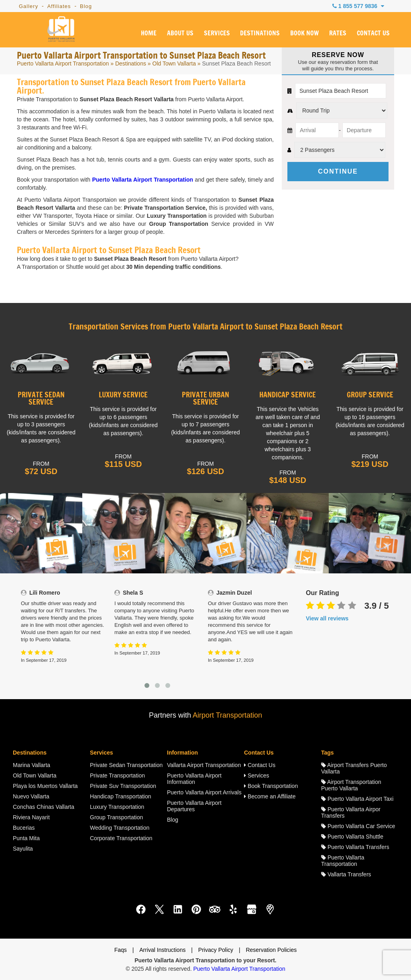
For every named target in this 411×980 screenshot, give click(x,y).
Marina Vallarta (32, 765)
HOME (149, 33)
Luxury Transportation (117, 807)
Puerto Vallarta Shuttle (352, 837)
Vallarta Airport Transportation (204, 765)
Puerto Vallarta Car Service (358, 826)
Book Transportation (271, 786)
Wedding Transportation (120, 828)
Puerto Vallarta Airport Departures (194, 806)
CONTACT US (373, 33)
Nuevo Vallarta (31, 796)
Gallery (28, 6)
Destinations (131, 63)
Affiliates (59, 6)
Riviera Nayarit (31, 817)
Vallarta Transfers (346, 874)
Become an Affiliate (270, 796)
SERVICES (217, 33)
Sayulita (23, 849)
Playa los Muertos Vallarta (45, 786)
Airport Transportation (227, 715)
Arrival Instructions (162, 950)
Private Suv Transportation (123, 786)
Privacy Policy (216, 950)
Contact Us (260, 765)
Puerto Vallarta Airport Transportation (63, 63)
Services (257, 775)
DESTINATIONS (260, 33)
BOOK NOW (304, 33)
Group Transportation (116, 817)
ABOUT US (180, 33)
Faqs (121, 950)
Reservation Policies (271, 950)
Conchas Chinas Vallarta (44, 807)
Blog (86, 6)
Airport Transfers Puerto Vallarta (354, 768)
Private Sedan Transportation (126, 765)
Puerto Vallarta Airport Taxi (357, 799)
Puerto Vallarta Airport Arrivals (204, 792)
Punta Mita (26, 838)
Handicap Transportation (121, 796)
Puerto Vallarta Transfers (355, 847)
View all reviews (327, 618)
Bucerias (24, 828)
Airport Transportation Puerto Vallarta (351, 785)
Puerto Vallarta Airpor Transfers (351, 812)
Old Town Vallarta (174, 63)
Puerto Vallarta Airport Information (194, 779)
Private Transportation (117, 775)
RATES (338, 33)
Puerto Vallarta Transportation (343, 861)
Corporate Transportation (121, 838)
